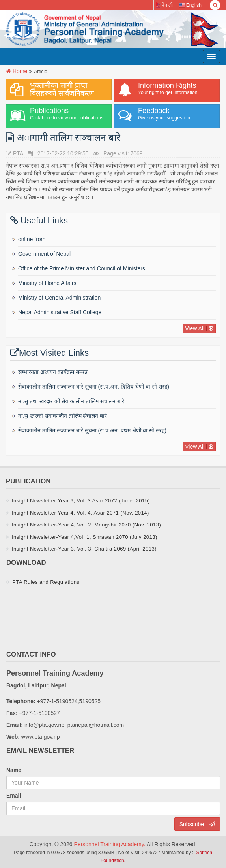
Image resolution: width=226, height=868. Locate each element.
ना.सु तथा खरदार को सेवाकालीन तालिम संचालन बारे (71, 401)
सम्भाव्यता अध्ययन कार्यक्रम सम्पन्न (53, 372)
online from (32, 239)
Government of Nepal (44, 254)
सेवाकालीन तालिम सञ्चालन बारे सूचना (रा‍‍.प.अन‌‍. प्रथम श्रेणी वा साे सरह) (92, 430)
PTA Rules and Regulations (46, 582)
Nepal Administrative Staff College (60, 312)
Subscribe (192, 824)
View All (195, 328)
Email (14, 796)
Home (20, 71)
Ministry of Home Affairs (47, 283)
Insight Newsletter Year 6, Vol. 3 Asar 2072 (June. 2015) (81, 501)
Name (14, 770)
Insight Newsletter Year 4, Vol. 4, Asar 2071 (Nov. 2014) (80, 513)
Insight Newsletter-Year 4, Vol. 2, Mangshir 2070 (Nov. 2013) (86, 525)
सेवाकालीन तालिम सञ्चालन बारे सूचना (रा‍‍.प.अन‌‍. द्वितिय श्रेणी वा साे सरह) (94, 387)
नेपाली (164, 5)
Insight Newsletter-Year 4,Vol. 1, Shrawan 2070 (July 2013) (85, 537)
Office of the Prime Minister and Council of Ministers (82, 268)
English (190, 5)
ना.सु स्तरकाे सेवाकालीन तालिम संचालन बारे (63, 416)
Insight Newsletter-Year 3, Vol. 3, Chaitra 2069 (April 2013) (84, 549)
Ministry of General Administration (59, 298)
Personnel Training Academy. (110, 844)
